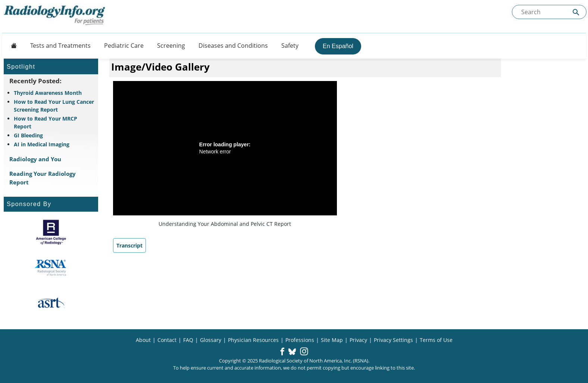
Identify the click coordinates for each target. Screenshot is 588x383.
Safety (290, 46)
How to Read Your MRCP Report (46, 122)
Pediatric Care (124, 46)
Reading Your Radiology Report (43, 178)
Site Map (332, 340)
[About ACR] (51, 232)
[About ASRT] (51, 303)
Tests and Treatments (60, 46)
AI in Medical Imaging (42, 144)
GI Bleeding (28, 135)
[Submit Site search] (576, 12)
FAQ (188, 340)
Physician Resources (253, 340)
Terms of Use (436, 340)
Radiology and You (35, 159)
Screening (171, 46)
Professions (300, 340)
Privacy (358, 340)
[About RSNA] (51, 268)
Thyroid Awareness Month (48, 93)
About (143, 340)
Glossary (211, 340)
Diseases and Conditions (233, 46)
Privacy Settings (393, 340)
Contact (167, 340)
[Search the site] (549, 12)
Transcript (129, 245)
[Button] (12, 46)
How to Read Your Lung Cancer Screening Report (54, 106)
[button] (282, 352)
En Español (338, 46)
